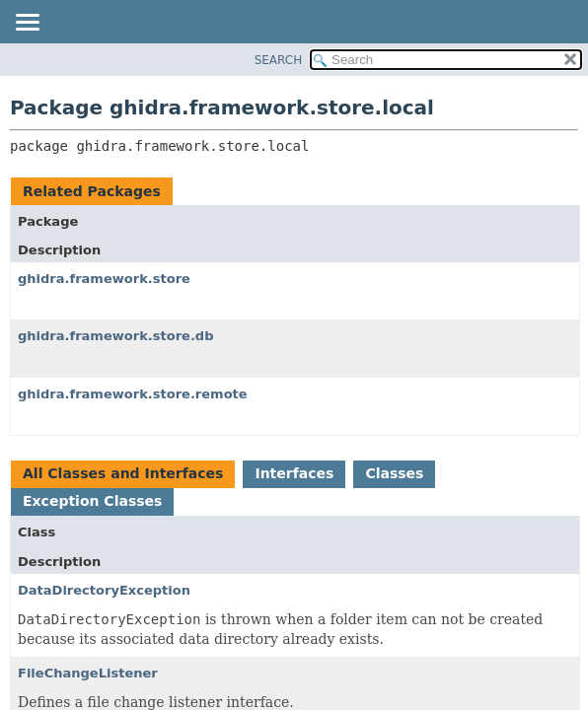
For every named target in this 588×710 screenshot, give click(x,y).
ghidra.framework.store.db (115, 336)
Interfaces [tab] (294, 473)
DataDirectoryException (104, 590)
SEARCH (279, 60)
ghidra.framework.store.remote (133, 394)
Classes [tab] (394, 473)
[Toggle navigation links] (27, 24)
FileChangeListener (88, 673)
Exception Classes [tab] (92, 501)
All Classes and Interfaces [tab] (123, 473)
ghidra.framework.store (104, 279)
